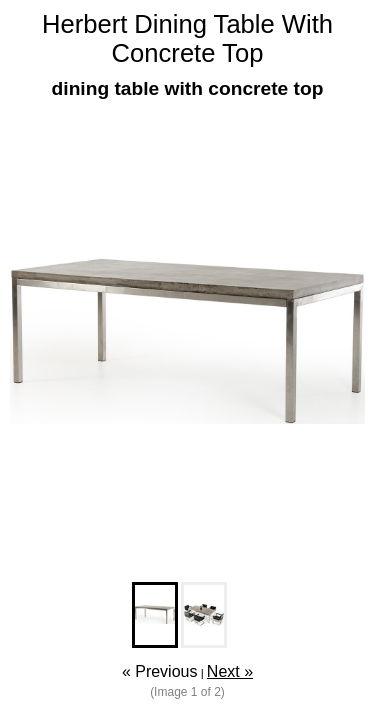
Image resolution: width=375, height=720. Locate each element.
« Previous (160, 671)
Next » (230, 671)
